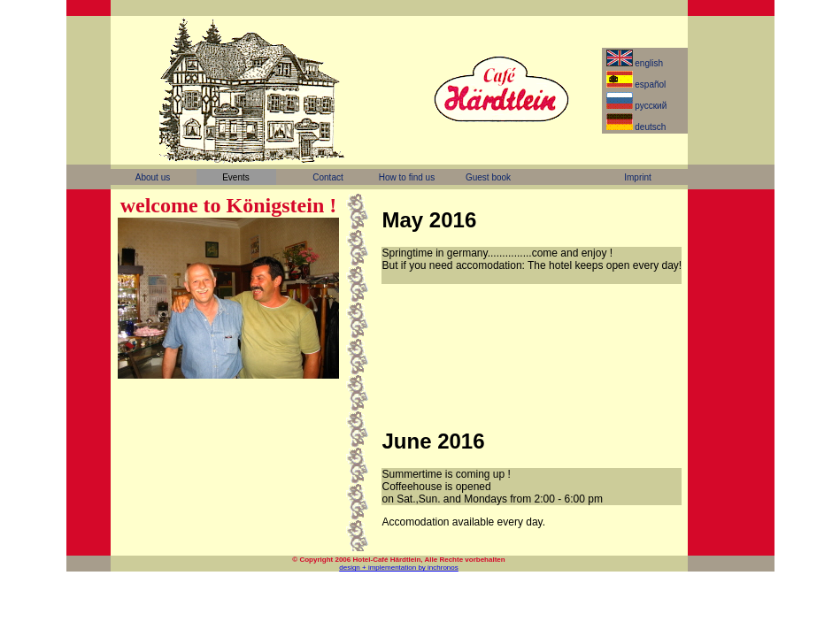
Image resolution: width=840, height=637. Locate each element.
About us (153, 177)
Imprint (638, 177)
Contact (328, 177)
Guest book (488, 177)
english (636, 62)
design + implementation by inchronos (399, 568)
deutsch (638, 126)
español (638, 83)
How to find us (407, 177)
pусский (638, 104)
